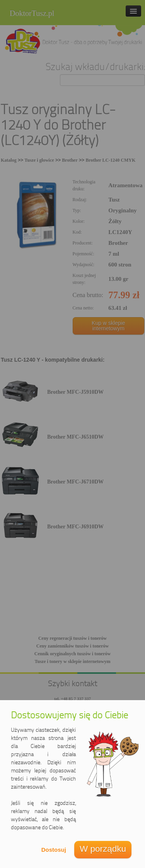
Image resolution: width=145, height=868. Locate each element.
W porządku (103, 849)
